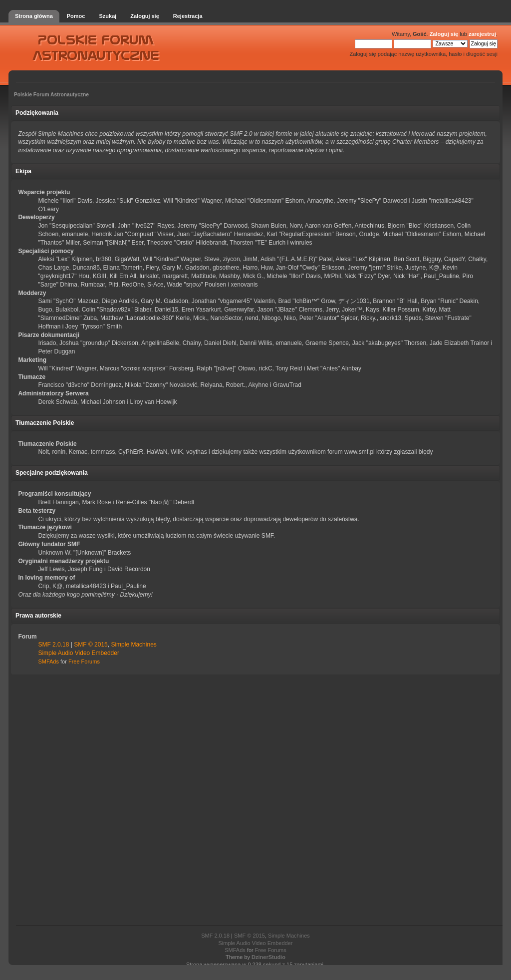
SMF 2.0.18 (53, 645)
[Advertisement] (255, 800)
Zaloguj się (444, 34)
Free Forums (84, 661)
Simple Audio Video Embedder (79, 653)
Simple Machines (133, 645)
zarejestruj (482, 34)
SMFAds (48, 661)
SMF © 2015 (91, 645)
